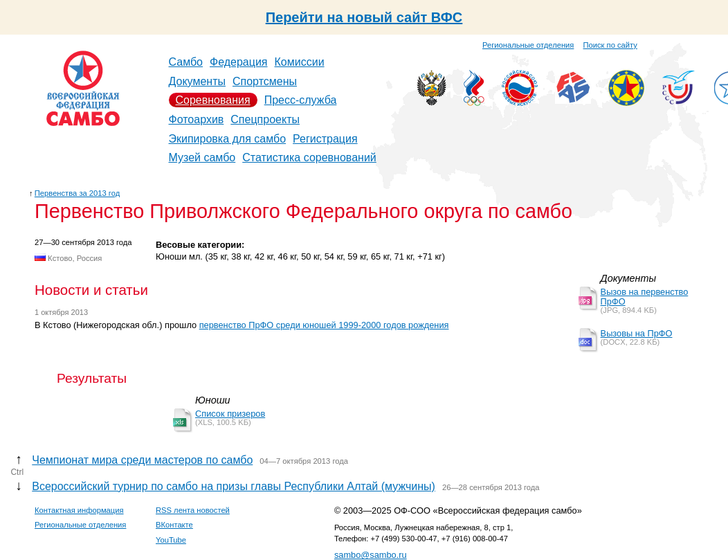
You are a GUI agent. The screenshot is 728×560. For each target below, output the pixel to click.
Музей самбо (202, 157)
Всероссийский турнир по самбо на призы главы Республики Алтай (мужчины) (234, 486)
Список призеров (230, 414)
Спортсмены (265, 81)
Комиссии (300, 62)
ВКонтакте (174, 525)
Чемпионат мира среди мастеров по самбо (142, 460)
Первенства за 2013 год (77, 193)
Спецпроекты (265, 119)
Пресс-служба (301, 100)
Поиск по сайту (610, 45)
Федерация (239, 62)
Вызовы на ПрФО (637, 333)
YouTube (171, 540)
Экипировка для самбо (228, 139)
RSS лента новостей (193, 510)
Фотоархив (197, 119)
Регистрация (325, 139)
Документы (197, 81)
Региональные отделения (528, 45)
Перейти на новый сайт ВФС (364, 17)
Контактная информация (79, 510)
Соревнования (213, 100)
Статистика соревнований (309, 157)
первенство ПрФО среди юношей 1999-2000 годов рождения (324, 325)
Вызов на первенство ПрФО (645, 297)
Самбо (186, 62)
